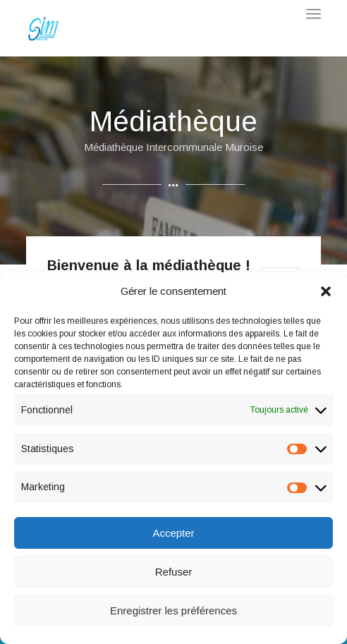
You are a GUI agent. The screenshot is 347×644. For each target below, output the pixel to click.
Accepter (173, 533)
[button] (326, 291)
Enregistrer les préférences (173, 610)
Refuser (174, 572)
